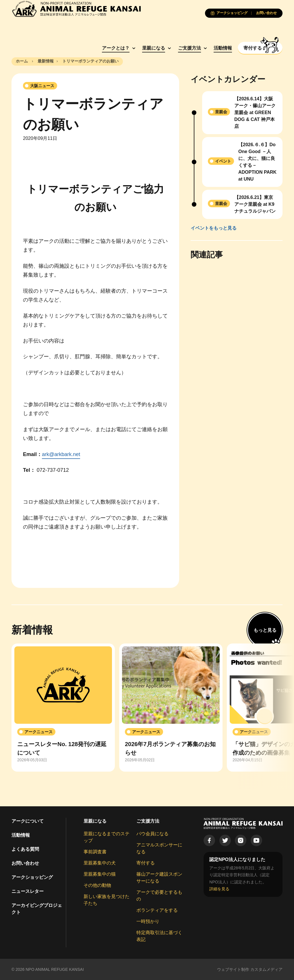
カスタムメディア (266, 969)
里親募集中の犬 (100, 863)
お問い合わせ (25, 863)
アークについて (28, 821)
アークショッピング (32, 877)
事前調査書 (95, 852)
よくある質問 (25, 849)
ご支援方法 (187, 48)
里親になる (152, 48)
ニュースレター (28, 891)
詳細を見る (219, 889)
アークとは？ (114, 48)
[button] (265, 716)
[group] (63, 708)
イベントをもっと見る (214, 228)
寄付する (146, 863)
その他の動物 (97, 885)
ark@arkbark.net (61, 454)
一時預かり (148, 921)
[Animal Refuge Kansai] (76, 9)
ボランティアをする (157, 910)
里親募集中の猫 (100, 874)
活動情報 (221, 48)
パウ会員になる (152, 834)
